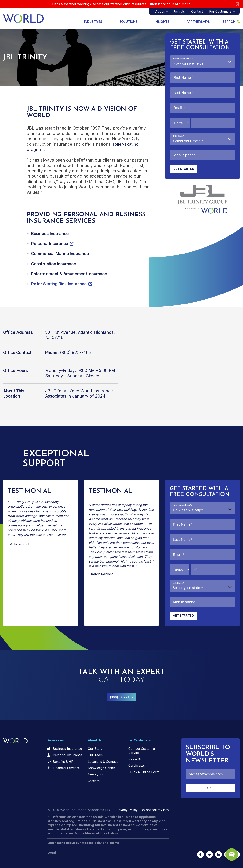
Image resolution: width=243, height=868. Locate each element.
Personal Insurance (68, 755)
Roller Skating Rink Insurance (59, 284)
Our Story (95, 749)
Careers (94, 781)
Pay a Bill (135, 759)
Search (231, 22)
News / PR (96, 774)
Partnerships (198, 22)
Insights (162, 22)
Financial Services (66, 768)
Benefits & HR (63, 762)
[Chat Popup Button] (229, 851)
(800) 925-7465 (122, 697)
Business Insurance (67, 749)
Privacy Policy (127, 810)
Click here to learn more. (170, 4)
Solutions (128, 22)
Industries (93, 22)
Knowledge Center (101, 768)
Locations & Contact (103, 762)
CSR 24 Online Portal (144, 772)
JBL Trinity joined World (69, 391)
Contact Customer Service (142, 751)
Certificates (137, 765)
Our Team (95, 755)
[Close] (237, 4)
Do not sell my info (155, 810)
